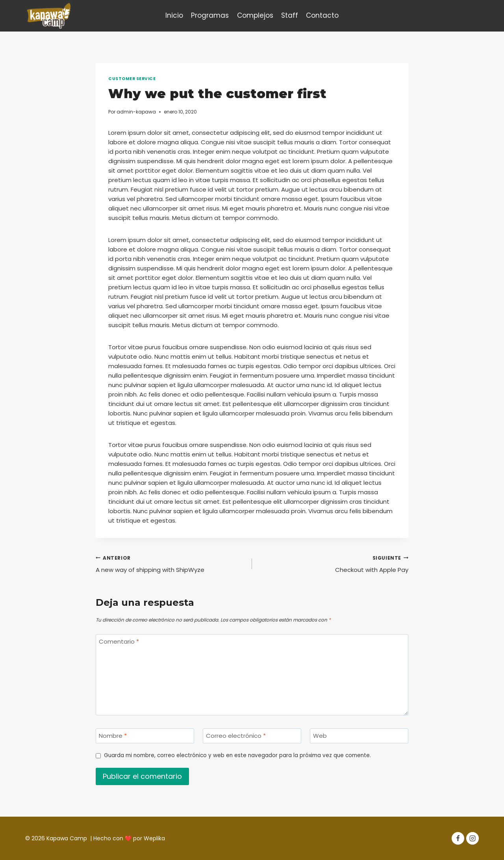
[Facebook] (458, 838)
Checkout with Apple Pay (333, 564)
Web (320, 736)
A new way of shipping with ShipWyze (171, 564)
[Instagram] (472, 838)
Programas (210, 15)
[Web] (359, 736)
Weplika (154, 838)
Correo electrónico (236, 736)
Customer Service (132, 79)
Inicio (174, 15)
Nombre (113, 736)
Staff (290, 15)
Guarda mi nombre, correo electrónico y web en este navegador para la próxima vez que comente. (237, 756)
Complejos (255, 15)
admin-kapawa (136, 112)
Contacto (322, 15)
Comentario (119, 642)
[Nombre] (145, 736)
